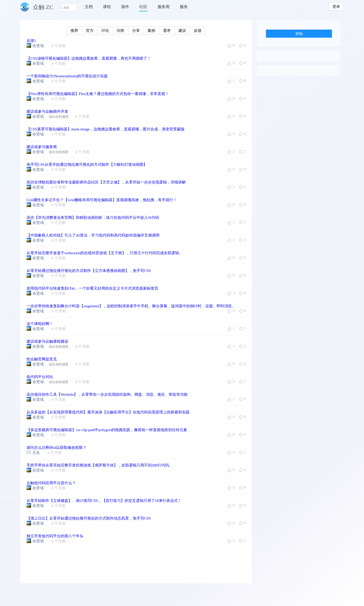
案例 (151, 31)
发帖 (299, 33)
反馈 (198, 31)
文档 (89, 7)
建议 (182, 31)
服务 (184, 7)
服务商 (164, 7)
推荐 (74, 31)
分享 (136, 31)
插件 (125, 7)
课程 (107, 7)
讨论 (105, 31)
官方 (90, 31)
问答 (121, 31)
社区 (143, 7)
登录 (336, 7)
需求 (167, 31)
